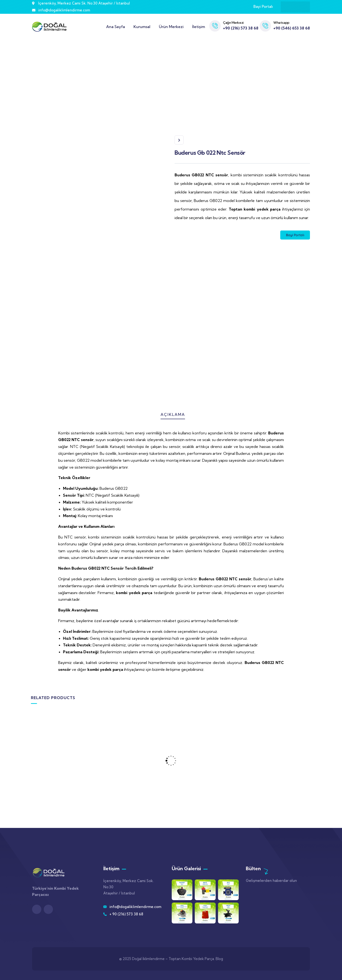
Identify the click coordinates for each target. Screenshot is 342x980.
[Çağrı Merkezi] (215, 26)
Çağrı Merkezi (233, 23)
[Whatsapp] (265, 26)
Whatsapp (281, 23)
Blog (219, 959)
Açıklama (173, 414)
